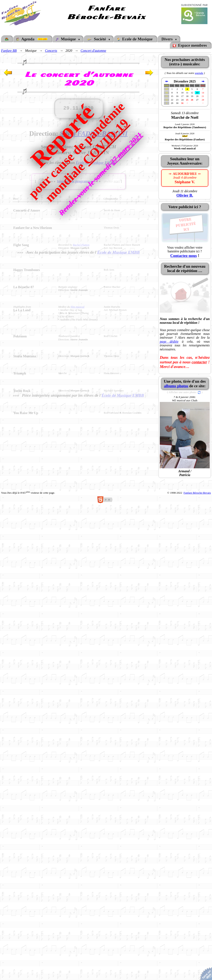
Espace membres (190, 45)
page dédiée (169, 342)
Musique (67, 39)
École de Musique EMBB (118, 252)
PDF (116, 181)
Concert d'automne (93, 51)
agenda (199, 73)
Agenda (33, 39)
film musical (78, 307)
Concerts (51, 51)
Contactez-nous (184, 256)
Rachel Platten (81, 245)
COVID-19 (106, 142)
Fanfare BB (9, 51)
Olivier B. (185, 195)
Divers (168, 39)
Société (98, 39)
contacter (199, 362)
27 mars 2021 (126, 148)
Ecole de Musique (135, 39)
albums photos (176, 386)
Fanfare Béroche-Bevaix (197, 493)
